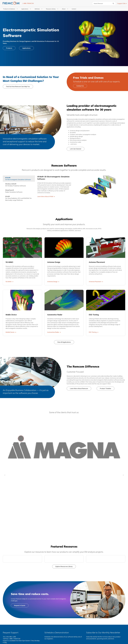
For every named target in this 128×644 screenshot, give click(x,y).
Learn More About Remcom (79, 389)
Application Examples (93, 619)
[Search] (104, 3)
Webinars (89, 628)
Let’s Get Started (76, 149)
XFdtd (47, 619)
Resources (90, 616)
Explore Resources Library (64, 510)
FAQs (88, 631)
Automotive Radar (53, 332)
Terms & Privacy (74, 639)
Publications (90, 625)
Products (9, 48)
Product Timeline (105, 389)
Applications (26, 48)
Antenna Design (52, 282)
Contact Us (80, 86)
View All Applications (64, 342)
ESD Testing (93, 332)
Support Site (122, 3)
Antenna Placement (95, 282)
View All (47, 631)
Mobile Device (10, 332)
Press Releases (91, 634)
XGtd (46, 628)
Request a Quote (20, 549)
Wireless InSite (50, 622)
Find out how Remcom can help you (18, 87)
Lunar (67, 625)
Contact (74, 9)
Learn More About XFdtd (45, 196)
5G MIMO (9, 282)
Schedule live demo (54, 593)
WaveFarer (48, 625)
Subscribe (93, 593)
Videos (88, 622)
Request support (12, 593)
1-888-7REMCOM (28, 3)
